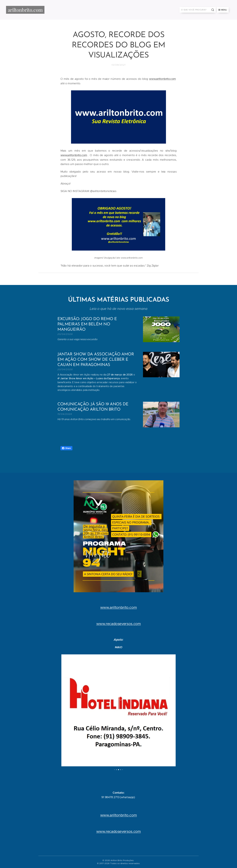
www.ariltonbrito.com (162, 79)
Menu (223, 10)
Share (66, 448)
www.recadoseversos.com (119, 624)
